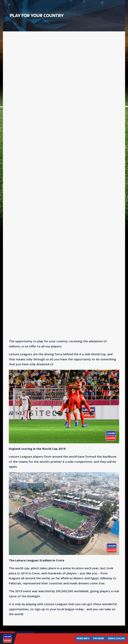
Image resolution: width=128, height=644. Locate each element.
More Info (83, 639)
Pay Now (98, 639)
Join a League (116, 639)
